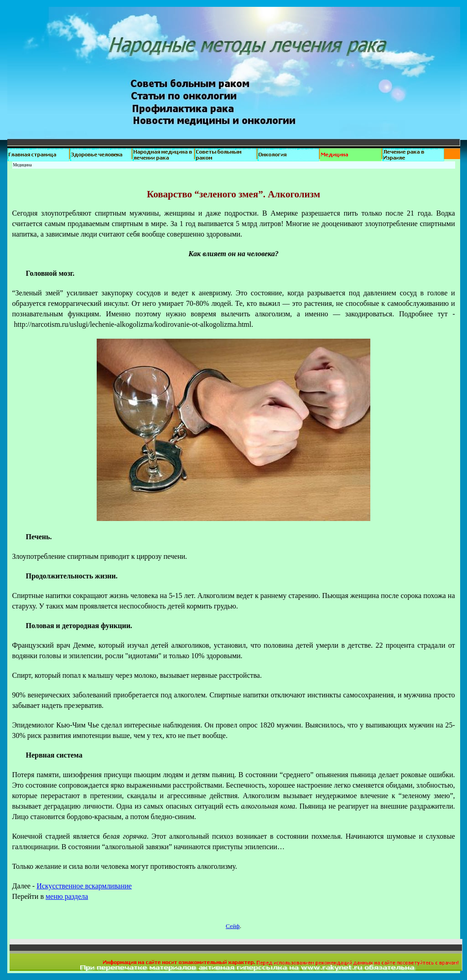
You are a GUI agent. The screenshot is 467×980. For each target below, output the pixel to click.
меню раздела (67, 896)
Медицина (23, 165)
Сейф (233, 926)
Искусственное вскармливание (84, 886)
